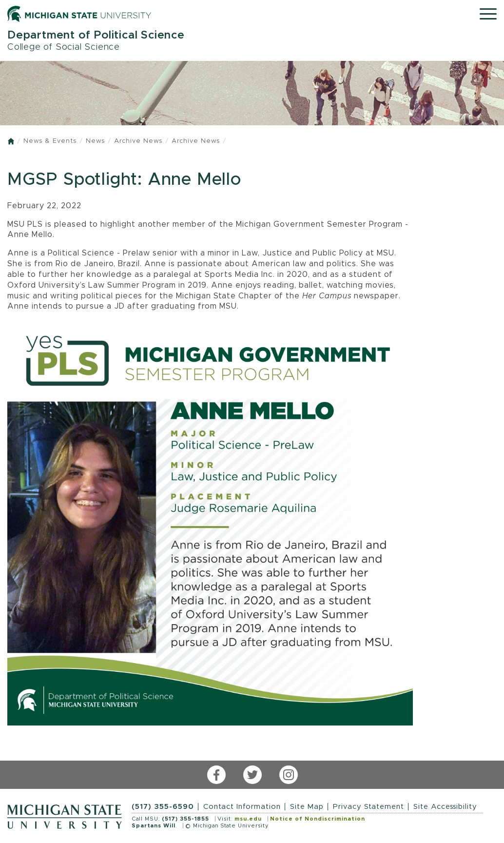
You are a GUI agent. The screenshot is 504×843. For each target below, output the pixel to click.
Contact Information (242, 807)
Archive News (138, 141)
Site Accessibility (445, 807)
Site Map (307, 807)
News (95, 141)
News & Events (50, 141)
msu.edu (248, 819)
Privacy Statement (368, 807)
